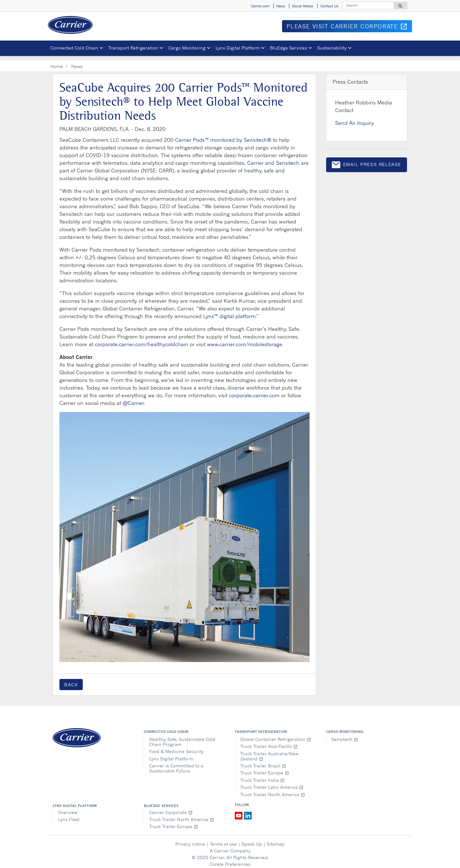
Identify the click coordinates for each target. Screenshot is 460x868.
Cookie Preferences (230, 860)
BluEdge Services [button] (288, 48)
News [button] (281, 6)
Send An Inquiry (354, 118)
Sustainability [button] (332, 48)
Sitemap (276, 839)
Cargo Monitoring (345, 727)
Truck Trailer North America (273, 790)
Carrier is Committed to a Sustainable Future (176, 764)
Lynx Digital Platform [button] (238, 48)
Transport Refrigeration (261, 727)
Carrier (255, 158)
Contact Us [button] (329, 6)
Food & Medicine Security (176, 747)
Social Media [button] (303, 6)
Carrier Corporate (171, 808)
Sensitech (288, 158)
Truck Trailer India (262, 776)
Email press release (366, 161)
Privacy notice (190, 839)
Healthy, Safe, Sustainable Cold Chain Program (182, 737)
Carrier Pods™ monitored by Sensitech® (223, 135)
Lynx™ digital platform (229, 312)
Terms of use (223, 839)
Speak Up (252, 839)
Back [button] (71, 680)
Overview (68, 808)
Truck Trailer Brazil (263, 761)
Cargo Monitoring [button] (187, 48)
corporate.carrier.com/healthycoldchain (142, 340)
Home (57, 62)
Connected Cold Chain (166, 727)
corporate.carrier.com (254, 391)
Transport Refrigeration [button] (133, 48)
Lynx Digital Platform (171, 754)
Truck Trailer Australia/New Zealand (269, 752)
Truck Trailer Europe (265, 768)
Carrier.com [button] (260, 6)
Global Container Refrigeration (276, 735)
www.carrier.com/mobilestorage (245, 340)
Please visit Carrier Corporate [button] (349, 27)
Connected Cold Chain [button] (74, 48)
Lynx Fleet (69, 815)
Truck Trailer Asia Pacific (269, 742)
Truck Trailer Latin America (272, 783)
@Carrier (133, 399)
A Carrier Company (230, 846)
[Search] (368, 5)
